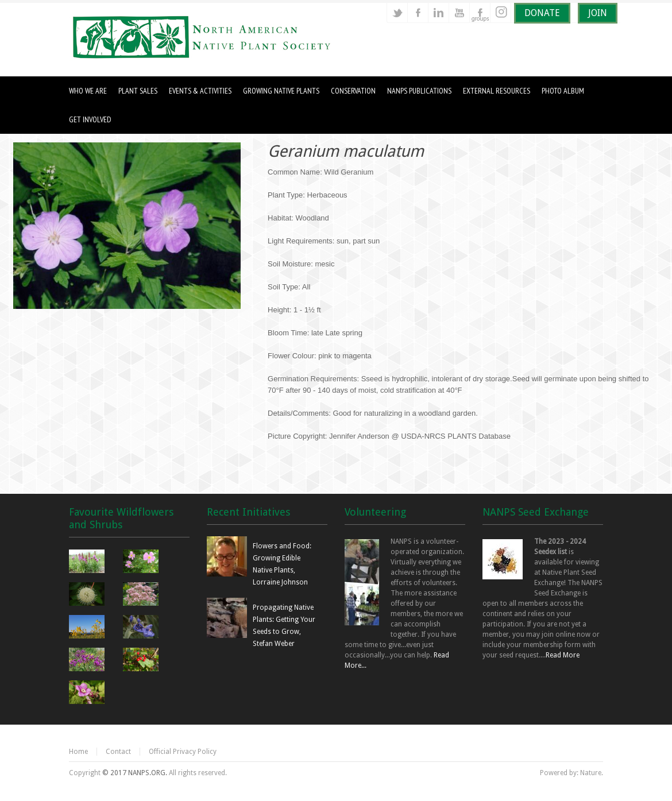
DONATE (542, 13)
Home (78, 752)
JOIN (598, 13)
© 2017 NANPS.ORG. (135, 773)
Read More (563, 655)
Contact (118, 752)
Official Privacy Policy (183, 752)
